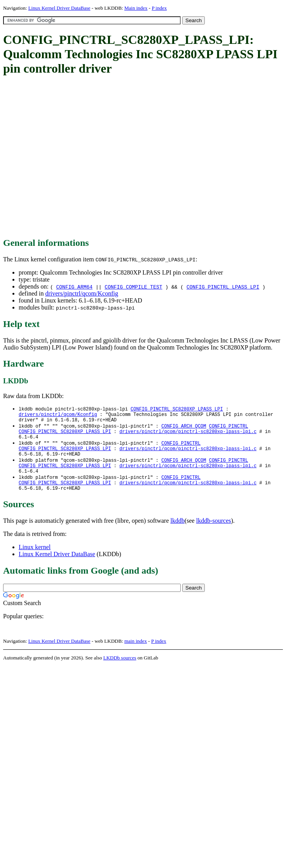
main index (136, 655)
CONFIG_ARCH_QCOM (184, 429)
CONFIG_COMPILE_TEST (133, 287)
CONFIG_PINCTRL (229, 429)
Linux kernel (35, 561)
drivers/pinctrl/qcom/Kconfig (82, 293)
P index (159, 8)
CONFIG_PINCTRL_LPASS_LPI (223, 287)
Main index (136, 8)
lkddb (178, 534)
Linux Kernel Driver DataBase (59, 8)
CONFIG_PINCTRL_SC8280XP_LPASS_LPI (177, 409)
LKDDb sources (120, 671)
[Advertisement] (73, 157)
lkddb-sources (214, 534)
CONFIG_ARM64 (74, 287)
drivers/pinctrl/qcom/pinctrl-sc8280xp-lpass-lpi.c (188, 436)
